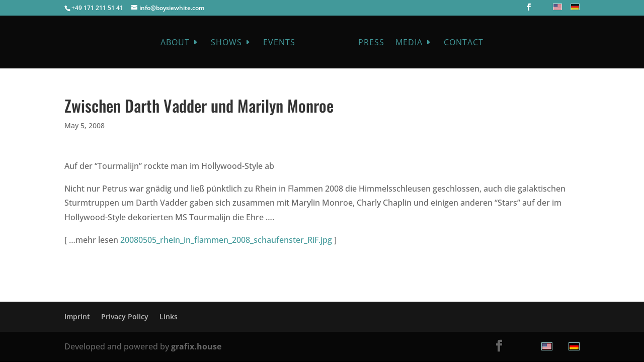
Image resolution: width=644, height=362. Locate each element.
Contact (464, 43)
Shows (226, 43)
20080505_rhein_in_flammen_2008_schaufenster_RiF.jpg (226, 240)
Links (169, 316)
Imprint (77, 316)
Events (279, 43)
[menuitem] (556, 7)
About (175, 43)
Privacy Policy (125, 316)
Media (409, 43)
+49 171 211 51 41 (97, 8)
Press (371, 43)
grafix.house (196, 346)
